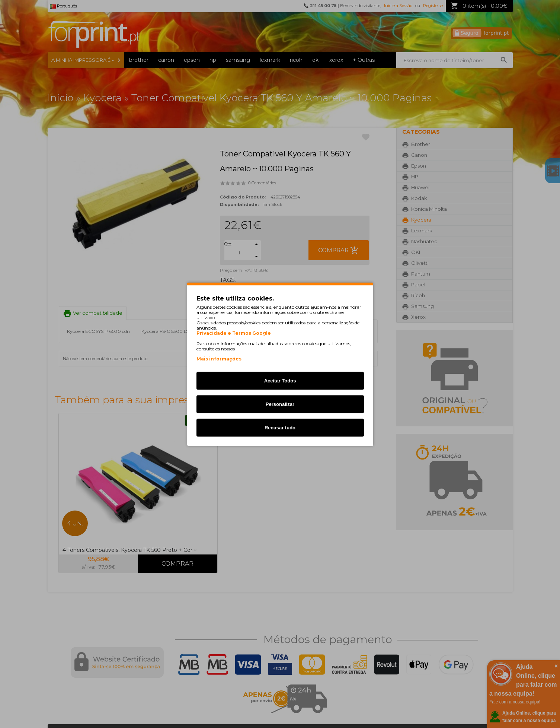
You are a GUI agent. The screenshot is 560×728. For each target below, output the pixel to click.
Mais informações (219, 358)
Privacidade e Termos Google (234, 333)
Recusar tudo (280, 427)
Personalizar (280, 404)
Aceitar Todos (280, 380)
